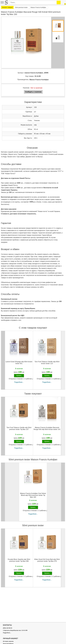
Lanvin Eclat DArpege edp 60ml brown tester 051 (19, 363)
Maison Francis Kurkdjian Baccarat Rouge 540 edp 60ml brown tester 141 (47, 428)
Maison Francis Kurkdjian (39, 80)
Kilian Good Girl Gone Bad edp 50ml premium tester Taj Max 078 (47, 560)
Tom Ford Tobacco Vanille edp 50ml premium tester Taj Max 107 (19, 428)
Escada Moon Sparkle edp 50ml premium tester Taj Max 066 (19, 560)
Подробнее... (19, 382)
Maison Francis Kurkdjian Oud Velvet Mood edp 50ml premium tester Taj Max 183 (33, 495)
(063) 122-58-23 (8, 628)
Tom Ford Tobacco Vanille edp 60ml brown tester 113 (47, 363)
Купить (19, 376)
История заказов (8, 641)
